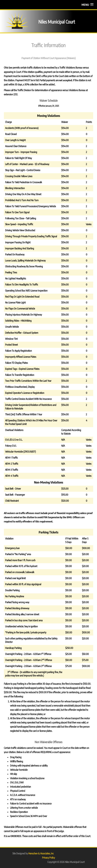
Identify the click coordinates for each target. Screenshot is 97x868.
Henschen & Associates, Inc (41, 853)
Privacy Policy (49, 858)
